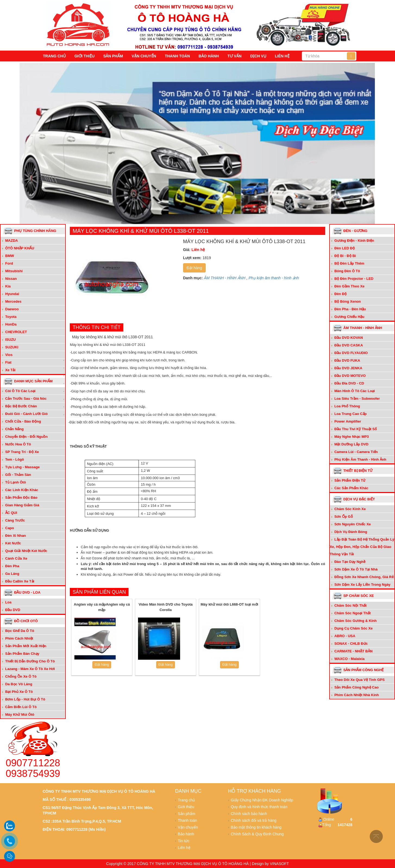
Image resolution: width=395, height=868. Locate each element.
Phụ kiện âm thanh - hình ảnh (274, 278)
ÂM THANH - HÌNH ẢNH (225, 278)
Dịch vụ (258, 56)
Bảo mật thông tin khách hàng (256, 827)
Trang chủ (54, 56)
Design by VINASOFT (270, 864)
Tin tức (184, 841)
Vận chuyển (144, 56)
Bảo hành (209, 56)
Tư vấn (234, 56)
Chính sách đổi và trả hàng (254, 820)
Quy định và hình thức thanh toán (259, 807)
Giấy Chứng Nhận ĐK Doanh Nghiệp (262, 800)
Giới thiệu (84, 56)
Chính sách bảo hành (249, 814)
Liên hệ (282, 56)
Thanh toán (177, 56)
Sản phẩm (113, 56)
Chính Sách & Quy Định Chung (257, 834)
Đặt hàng (194, 268)
